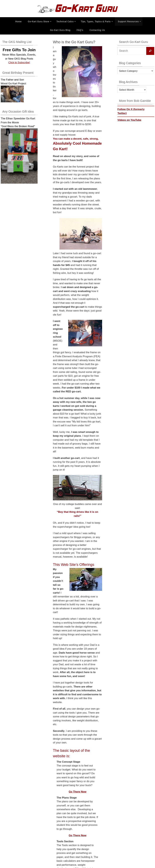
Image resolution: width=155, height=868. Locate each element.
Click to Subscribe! (19, 63)
